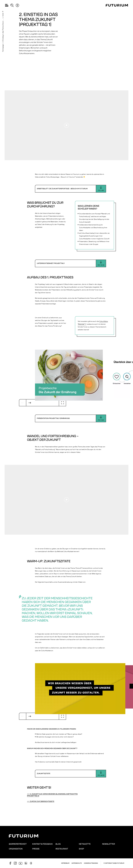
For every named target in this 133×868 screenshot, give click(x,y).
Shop (81, 849)
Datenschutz (77, 863)
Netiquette (85, 844)
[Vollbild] (62, 403)
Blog (58, 844)
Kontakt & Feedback (42, 844)
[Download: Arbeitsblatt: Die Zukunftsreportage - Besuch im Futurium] (71, 189)
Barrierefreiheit (18, 844)
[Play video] (66, 125)
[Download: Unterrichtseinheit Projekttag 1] (71, 263)
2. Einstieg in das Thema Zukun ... (3, 31)
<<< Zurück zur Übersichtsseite (41, 801)
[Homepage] (117, 5)
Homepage (3, 48)
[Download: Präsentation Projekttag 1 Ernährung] (71, 418)
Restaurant (62, 849)
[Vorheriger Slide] (23, 403)
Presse (36, 849)
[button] (7, 5)
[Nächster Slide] (30, 403)
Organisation (16, 849)
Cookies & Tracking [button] (91, 863)
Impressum (65, 863)
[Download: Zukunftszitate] (71, 774)
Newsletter (109, 844)
